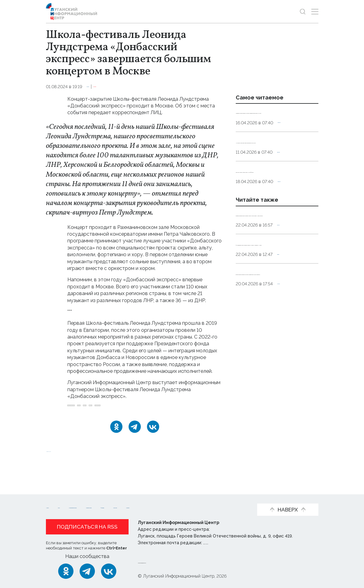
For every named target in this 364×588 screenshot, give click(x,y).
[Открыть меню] (315, 11)
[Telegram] (135, 443)
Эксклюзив (124, 87)
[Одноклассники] (116, 443)
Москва (160, 408)
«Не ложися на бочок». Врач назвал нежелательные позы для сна (274, 168)
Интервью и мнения (207, 497)
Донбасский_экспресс (94, 408)
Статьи (86, 497)
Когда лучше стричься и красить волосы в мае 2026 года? (272, 212)
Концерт (135, 408)
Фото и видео (64, 506)
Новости (57, 497)
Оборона (287, 343)
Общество (289, 143)
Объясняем (148, 506)
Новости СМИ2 (64, 466)
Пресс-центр (107, 506)
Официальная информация (138, 497)
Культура (97, 87)
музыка (184, 408)
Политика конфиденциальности (175, 562)
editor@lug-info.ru (224, 543)
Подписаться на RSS (87, 527)
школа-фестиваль (89, 418)
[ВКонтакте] (153, 443)
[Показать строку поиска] (303, 11)
